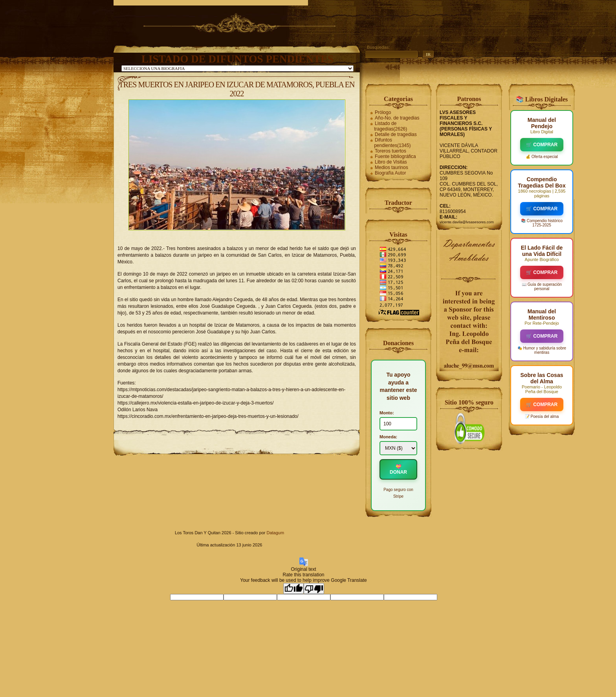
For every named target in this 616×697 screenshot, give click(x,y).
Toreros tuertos (390, 151)
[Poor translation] (314, 588)
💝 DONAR (398, 469)
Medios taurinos (391, 167)
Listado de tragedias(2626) (390, 126)
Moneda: (388, 437)
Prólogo (383, 112)
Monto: (387, 413)
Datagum (275, 533)
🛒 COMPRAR (542, 145)
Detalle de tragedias (396, 134)
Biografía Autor (390, 173)
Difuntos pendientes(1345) (392, 143)
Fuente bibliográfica (395, 156)
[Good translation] (293, 588)
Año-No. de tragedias (397, 118)
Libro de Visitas (391, 162)
